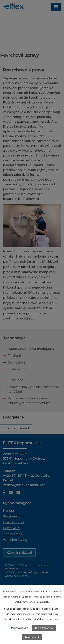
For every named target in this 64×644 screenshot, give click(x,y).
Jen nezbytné (44, 628)
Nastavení (32, 637)
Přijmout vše (20, 628)
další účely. (44, 602)
